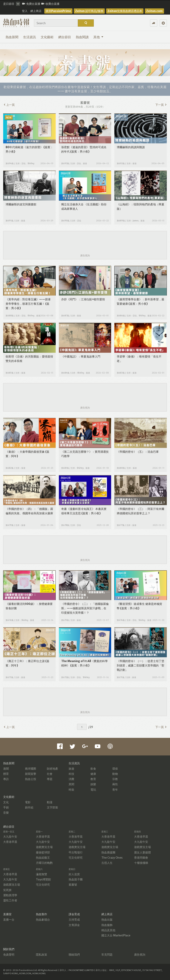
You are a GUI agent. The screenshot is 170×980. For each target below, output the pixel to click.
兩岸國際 (31, 769)
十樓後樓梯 (141, 863)
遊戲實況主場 (44, 847)
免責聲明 (9, 955)
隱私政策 (42, 955)
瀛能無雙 (42, 874)
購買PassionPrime (58, 11)
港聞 (6, 769)
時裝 (71, 790)
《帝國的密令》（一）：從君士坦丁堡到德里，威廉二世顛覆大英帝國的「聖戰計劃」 (140, 665)
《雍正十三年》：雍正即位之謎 (25, 661)
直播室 (7, 914)
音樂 (6, 813)
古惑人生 (107, 863)
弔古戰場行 (76, 852)
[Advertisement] (85, 243)
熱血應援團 (108, 852)
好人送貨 (74, 874)
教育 (93, 779)
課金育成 (74, 914)
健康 (93, 774)
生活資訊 (30, 37)
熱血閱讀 (82, 37)
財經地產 (52, 769)
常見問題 (107, 955)
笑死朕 (7, 890)
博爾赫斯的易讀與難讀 (131, 147)
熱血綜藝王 (43, 858)
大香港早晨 (10, 842)
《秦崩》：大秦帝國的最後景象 (25, 452)
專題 (50, 779)
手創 (6, 807)
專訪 (6, 779)
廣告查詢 (85, 255)
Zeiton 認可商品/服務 (89, 11)
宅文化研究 (76, 858)
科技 (71, 774)
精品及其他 (108, 930)
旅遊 (71, 769)
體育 (6, 774)
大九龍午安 (10, 837)
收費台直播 (50, 4)
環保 (115, 769)
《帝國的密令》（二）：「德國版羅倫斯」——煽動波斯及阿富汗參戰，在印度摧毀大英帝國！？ (85, 608)
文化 (6, 802)
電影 (28, 802)
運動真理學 (10, 895)
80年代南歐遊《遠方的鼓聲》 (24, 147)
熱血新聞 (12, 37)
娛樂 (93, 784)
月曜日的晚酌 (44, 863)
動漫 (50, 802)
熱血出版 (107, 920)
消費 (71, 779)
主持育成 (74, 920)
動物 (115, 774)
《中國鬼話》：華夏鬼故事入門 (81, 357)
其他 (98, 37)
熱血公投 (31, 779)
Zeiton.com (154, 11)
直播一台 (9, 920)
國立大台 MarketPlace (116, 935)
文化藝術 (47, 37)
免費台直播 (31, 4)
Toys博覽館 (43, 879)
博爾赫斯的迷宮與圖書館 (21, 204)
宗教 (115, 779)
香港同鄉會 (141, 858)
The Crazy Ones (112, 858)
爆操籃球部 (43, 852)
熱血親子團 (76, 879)
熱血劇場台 (43, 920)
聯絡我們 (74, 955)
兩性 (115, 784)
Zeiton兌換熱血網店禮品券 (125, 11)
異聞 (71, 784)
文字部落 (52, 807)
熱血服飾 (107, 925)
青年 (115, 790)
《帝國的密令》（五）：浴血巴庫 (138, 452)
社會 (50, 774)
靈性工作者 (10, 900)
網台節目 (65, 37)
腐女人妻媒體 (142, 852)
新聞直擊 (31, 774)
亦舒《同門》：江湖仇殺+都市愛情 (83, 299)
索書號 (73, 885)
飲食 (93, 769)
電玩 (93, 790)
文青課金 (74, 925)
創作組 (29, 807)
